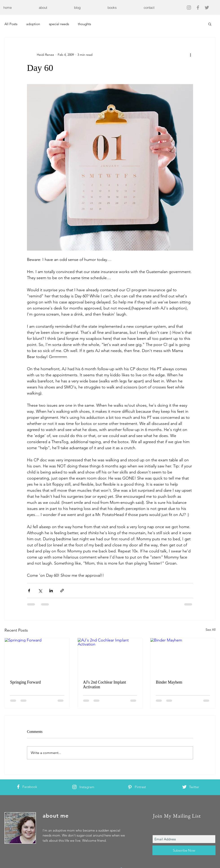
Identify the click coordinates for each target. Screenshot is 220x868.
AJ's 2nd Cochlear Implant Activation (105, 685)
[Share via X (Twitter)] (40, 591)
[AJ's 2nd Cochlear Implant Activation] (110, 656)
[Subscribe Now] (184, 850)
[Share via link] (62, 591)
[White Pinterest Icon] (130, 787)
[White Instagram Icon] (74, 787)
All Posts (11, 24)
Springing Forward (25, 682)
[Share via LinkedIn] (51, 591)
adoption (33, 24)
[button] (210, 24)
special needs (59, 24)
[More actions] (190, 55)
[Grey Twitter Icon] (207, 8)
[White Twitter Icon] (184, 787)
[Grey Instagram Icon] (189, 8)
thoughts (84, 24)
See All (211, 630)
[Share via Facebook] (29, 591)
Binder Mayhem (169, 682)
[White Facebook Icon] (18, 787)
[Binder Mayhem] (183, 656)
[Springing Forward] (37, 656)
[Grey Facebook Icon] (198, 8)
